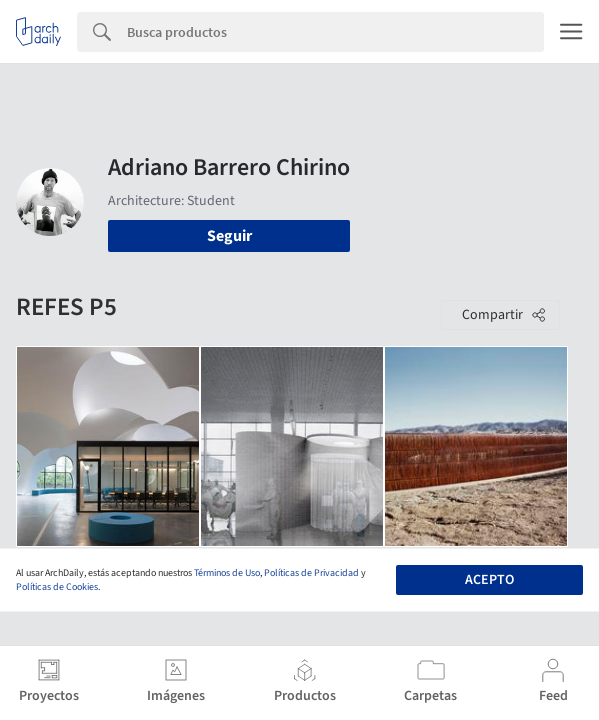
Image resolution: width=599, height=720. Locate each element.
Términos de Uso (227, 573)
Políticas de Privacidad (311, 573)
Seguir (229, 236)
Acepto (489, 580)
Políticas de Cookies (57, 587)
